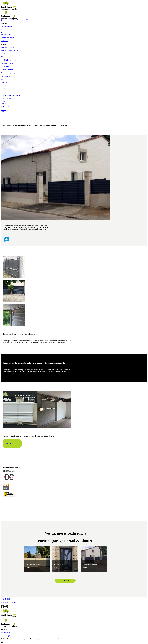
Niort (2, 633)
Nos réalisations (18, 20)
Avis (30, 20)
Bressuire (7, 633)
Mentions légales (6, 636)
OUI (2, 641)
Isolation (3, 44)
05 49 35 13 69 (5, 107)
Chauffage (4, 54)
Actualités (25, 20)
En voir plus (65, 581)
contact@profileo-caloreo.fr (9, 602)
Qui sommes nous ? (7, 20)
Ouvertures (4, 23)
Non (2, 642)
